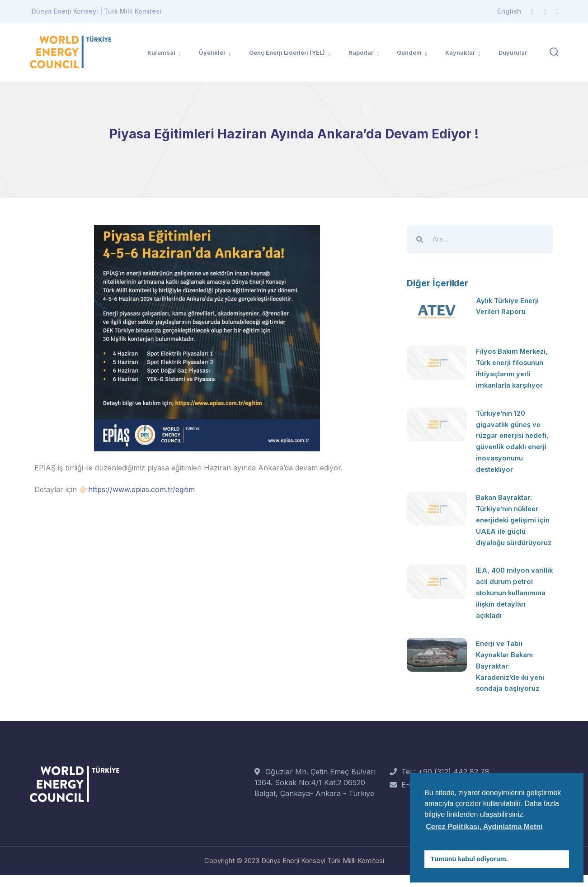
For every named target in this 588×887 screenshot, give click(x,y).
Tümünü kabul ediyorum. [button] (469, 859)
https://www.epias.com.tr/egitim (141, 489)
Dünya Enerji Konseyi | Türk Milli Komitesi (96, 11)
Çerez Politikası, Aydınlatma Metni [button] (484, 827)
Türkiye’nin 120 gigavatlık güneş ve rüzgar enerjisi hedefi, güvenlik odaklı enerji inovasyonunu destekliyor (510, 444)
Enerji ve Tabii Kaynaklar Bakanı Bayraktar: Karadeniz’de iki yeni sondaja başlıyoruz (513, 678)
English (509, 11)
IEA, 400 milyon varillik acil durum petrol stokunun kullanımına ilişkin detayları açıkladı (507, 607)
